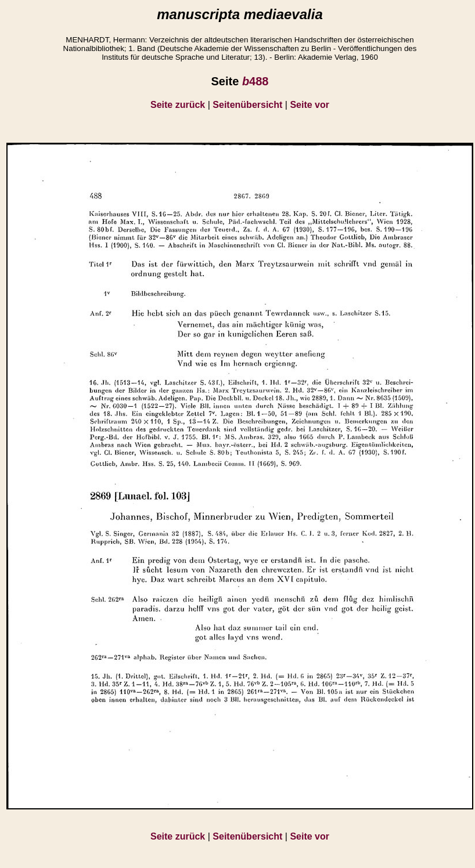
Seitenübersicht (247, 105)
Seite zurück (178, 105)
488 (256, 81)
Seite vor (310, 105)
